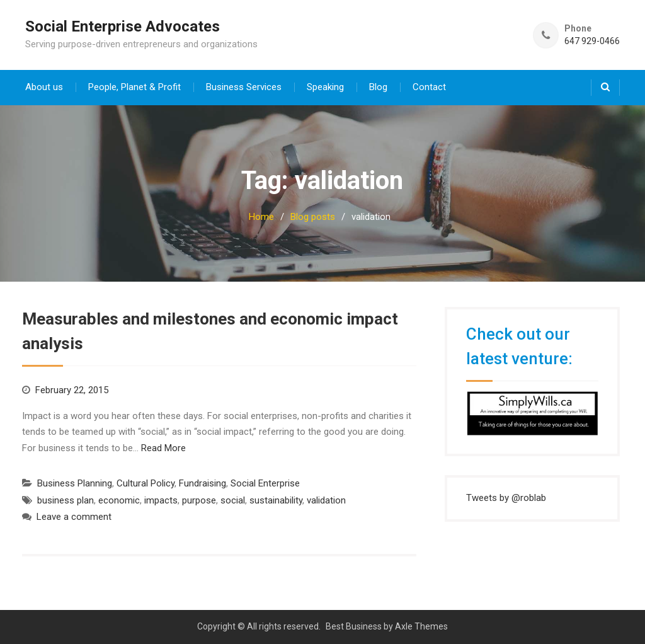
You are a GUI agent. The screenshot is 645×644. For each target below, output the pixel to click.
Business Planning (75, 483)
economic (119, 500)
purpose (199, 500)
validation (326, 500)
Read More (163, 448)
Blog (378, 87)
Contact (429, 87)
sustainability (276, 500)
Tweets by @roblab (506, 498)
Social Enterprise (265, 483)
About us (44, 87)
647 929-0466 (592, 41)
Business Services (244, 87)
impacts (161, 500)
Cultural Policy (146, 483)
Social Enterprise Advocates (123, 26)
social (233, 500)
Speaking (325, 87)
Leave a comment (74, 517)
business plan (66, 500)
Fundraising (203, 483)
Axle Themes (421, 626)
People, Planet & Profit (134, 87)
